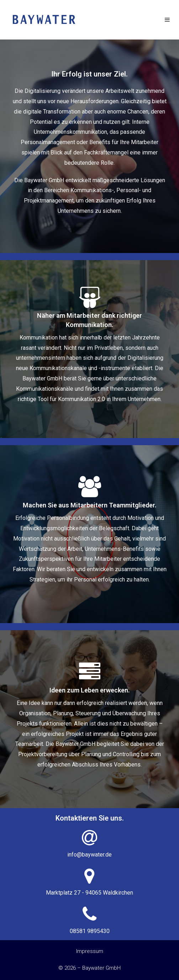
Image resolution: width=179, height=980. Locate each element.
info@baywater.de (89, 855)
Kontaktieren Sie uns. (90, 818)
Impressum (90, 951)
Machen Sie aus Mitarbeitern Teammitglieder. (90, 505)
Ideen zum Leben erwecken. (90, 690)
